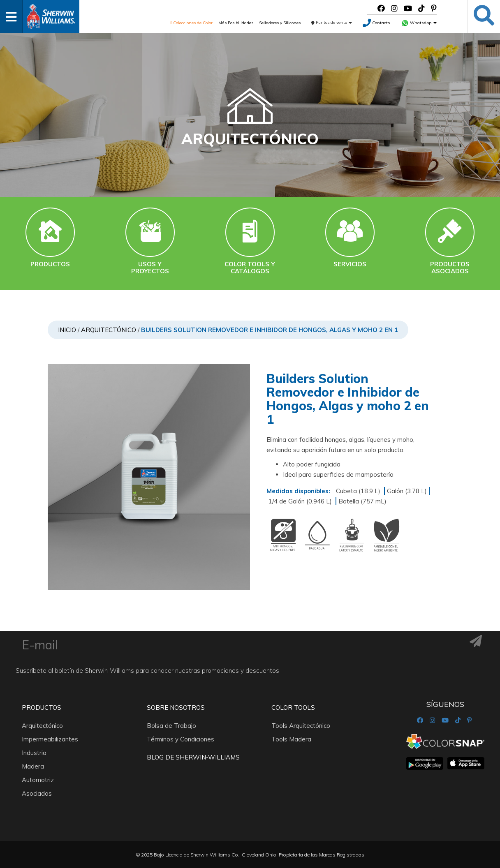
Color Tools (293, 708)
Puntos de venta (332, 22)
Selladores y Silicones (280, 23)
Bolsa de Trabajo (171, 726)
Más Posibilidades (236, 23)
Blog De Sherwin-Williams (193, 757)
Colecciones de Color (192, 23)
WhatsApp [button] (419, 23)
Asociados (37, 793)
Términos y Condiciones (181, 739)
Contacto (376, 23)
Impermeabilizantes (50, 739)
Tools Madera (291, 739)
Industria (34, 753)
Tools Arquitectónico (301, 726)
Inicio (67, 330)
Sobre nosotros (176, 708)
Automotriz (38, 780)
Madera (33, 766)
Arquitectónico (109, 330)
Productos (42, 708)
